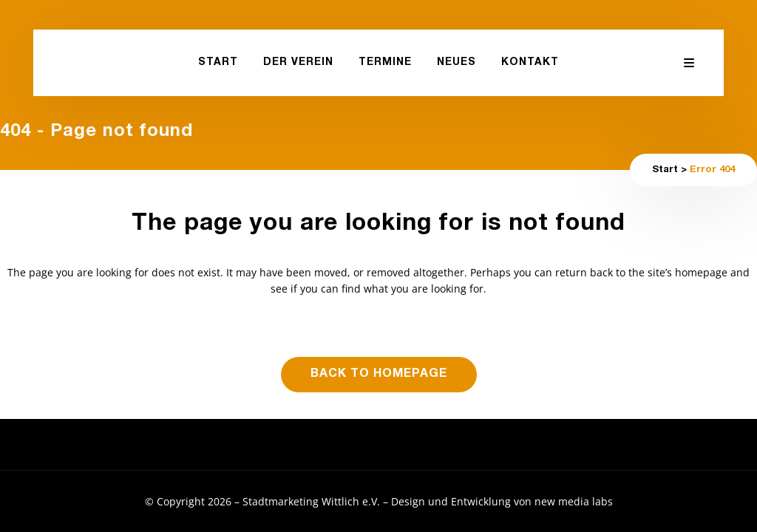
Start (665, 170)
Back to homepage (379, 375)
